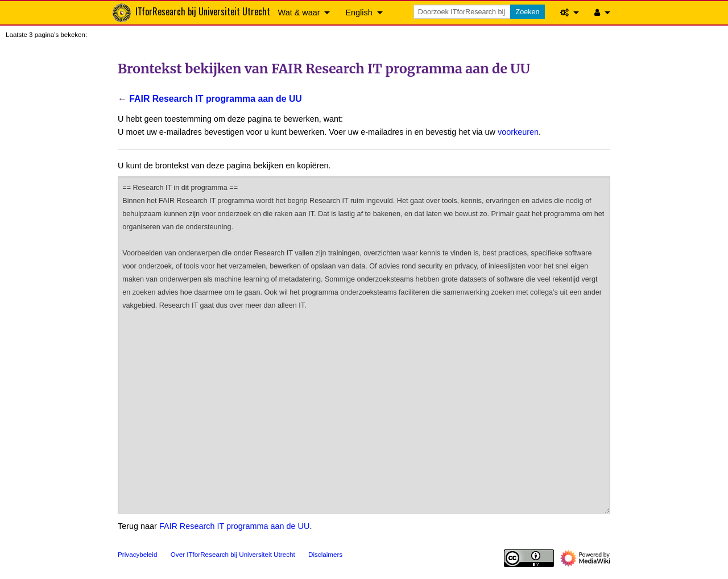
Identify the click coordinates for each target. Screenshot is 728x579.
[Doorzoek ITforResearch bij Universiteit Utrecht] (463, 12)
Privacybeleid (137, 554)
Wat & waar (299, 13)
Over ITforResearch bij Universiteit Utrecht (233, 554)
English (359, 13)
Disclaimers (325, 554)
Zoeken (527, 12)
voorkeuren (518, 132)
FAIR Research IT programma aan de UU (215, 99)
